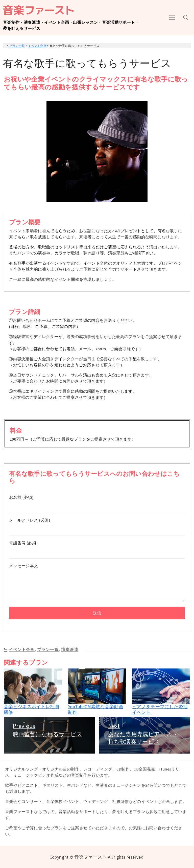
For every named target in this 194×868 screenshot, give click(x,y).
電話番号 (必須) (97, 548)
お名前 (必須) (97, 502)
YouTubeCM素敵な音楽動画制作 (96, 709)
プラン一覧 (48, 649)
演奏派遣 (70, 649)
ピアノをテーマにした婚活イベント (160, 709)
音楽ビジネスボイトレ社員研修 (32, 709)
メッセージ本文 (97, 583)
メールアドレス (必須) (97, 525)
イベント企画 (22, 649)
